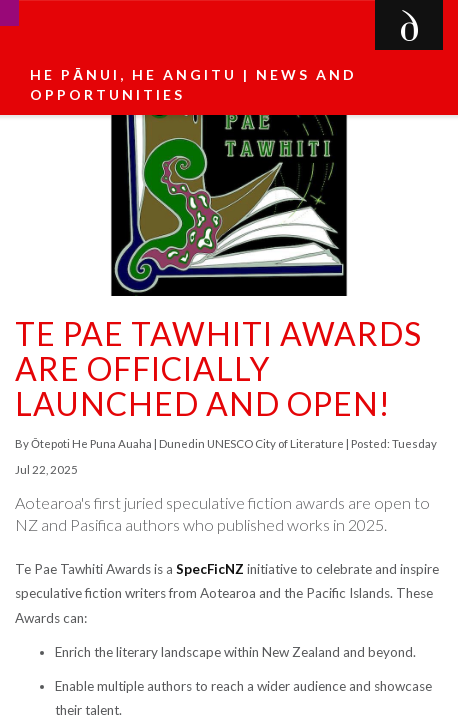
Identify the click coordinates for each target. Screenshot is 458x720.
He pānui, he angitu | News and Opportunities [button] (193, 84)
